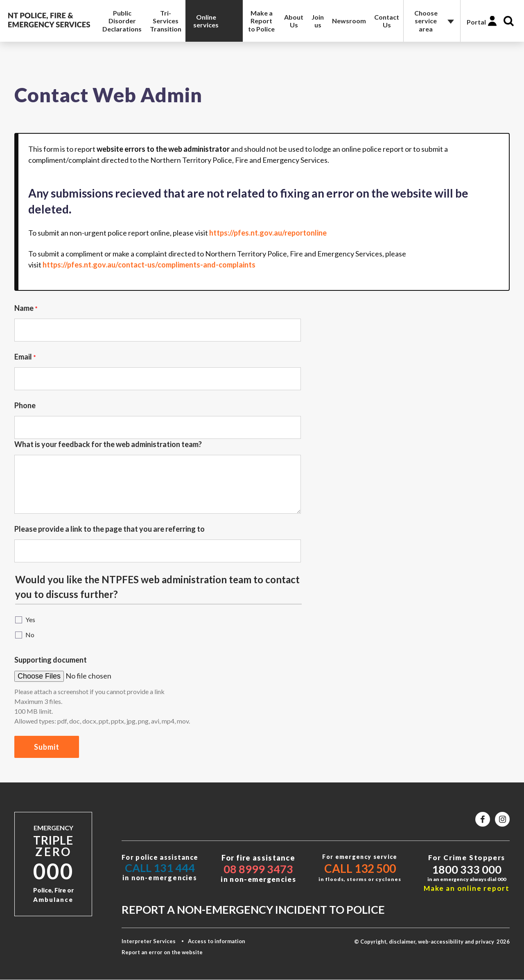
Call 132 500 (360, 868)
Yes (30, 619)
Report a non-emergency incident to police (253, 909)
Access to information (217, 941)
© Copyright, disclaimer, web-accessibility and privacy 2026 (432, 942)
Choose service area (426, 21)
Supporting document (51, 660)
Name (24, 308)
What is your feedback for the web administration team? (108, 444)
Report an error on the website (162, 952)
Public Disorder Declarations (122, 21)
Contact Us (387, 21)
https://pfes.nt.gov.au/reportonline (268, 233)
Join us (318, 21)
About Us (294, 21)
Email (23, 357)
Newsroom (349, 21)
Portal (476, 22)
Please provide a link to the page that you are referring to (110, 529)
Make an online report (467, 888)
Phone (25, 405)
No (30, 635)
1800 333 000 (467, 869)
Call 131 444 (160, 868)
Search (509, 21)
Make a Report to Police (261, 21)
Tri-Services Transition (166, 21)
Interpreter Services (149, 941)
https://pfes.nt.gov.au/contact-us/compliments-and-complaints (149, 265)
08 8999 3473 (258, 869)
